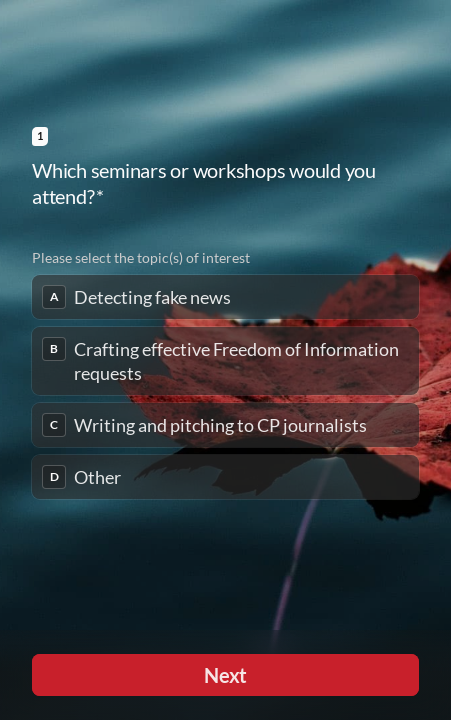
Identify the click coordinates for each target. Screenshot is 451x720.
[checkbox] (225, 297)
